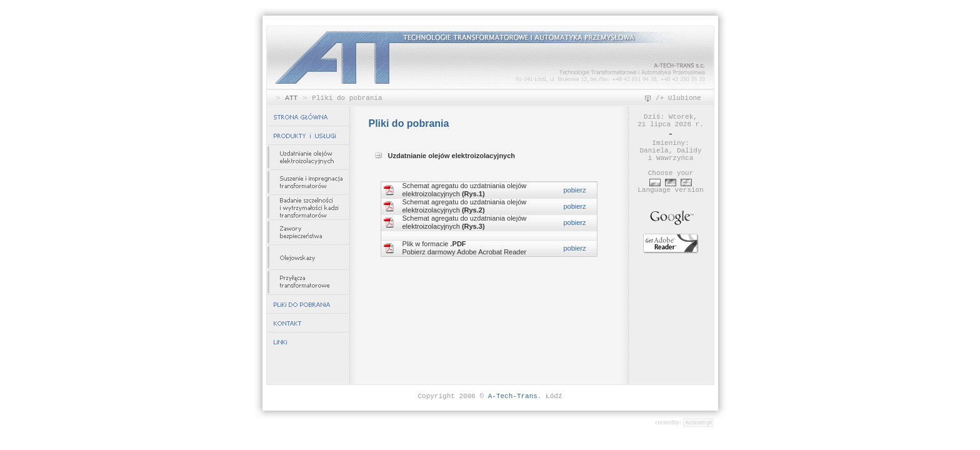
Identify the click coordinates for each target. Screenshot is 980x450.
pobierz (574, 190)
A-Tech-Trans (513, 396)
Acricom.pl (698, 422)
